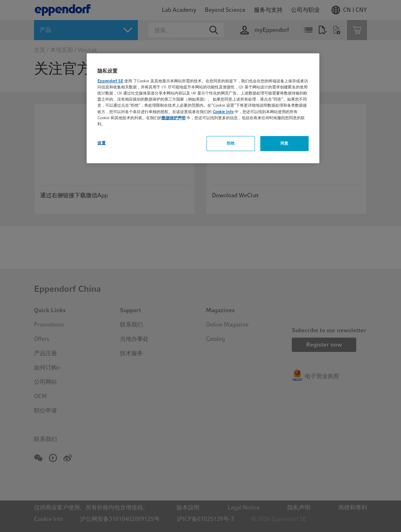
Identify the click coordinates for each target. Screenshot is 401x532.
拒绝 (231, 143)
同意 (284, 143)
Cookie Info (223, 112)
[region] (203, 108)
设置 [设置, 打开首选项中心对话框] (102, 143)
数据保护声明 (174, 118)
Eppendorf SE (110, 81)
